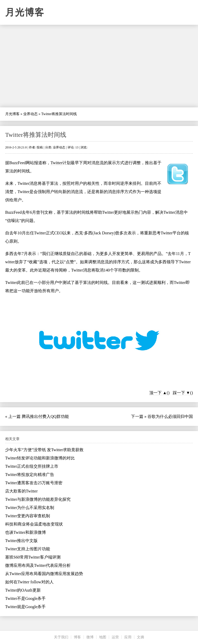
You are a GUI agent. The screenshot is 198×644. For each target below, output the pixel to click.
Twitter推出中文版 (21, 541)
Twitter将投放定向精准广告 (30, 475)
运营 (115, 637)
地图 (103, 637)
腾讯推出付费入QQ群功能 (45, 416)
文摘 (141, 637)
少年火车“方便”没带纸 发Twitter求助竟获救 (44, 450)
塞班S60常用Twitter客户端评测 (33, 557)
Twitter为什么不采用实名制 (30, 508)
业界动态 (30, 114)
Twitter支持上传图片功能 (28, 549)
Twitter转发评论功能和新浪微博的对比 (40, 458)
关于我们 (61, 637)
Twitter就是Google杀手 (25, 607)
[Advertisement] (99, 66)
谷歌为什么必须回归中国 (170, 416)
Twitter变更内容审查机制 (28, 516)
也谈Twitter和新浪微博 (26, 532)
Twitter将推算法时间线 (36, 135)
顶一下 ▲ (158, 393)
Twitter (56, 163)
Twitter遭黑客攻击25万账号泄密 (34, 483)
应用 (128, 637)
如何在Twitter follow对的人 (29, 582)
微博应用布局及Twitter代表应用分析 (38, 565)
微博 (90, 637)
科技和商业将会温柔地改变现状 (34, 524)
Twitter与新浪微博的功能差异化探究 (38, 499)
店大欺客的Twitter (21, 491)
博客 (77, 637)
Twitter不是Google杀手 (25, 598)
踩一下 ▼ (181, 393)
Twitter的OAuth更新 (23, 590)
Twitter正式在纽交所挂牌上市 (32, 466)
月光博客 (25, 12)
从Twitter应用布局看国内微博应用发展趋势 (44, 574)
